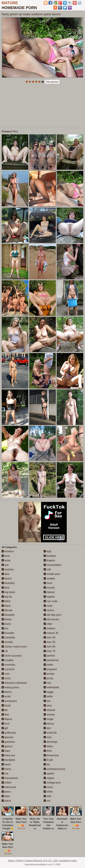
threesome (51, 755)
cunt (6, 674)
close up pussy (12, 656)
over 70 (49, 651)
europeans (9, 701)
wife (47, 796)
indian (7, 783)
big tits (7, 597)
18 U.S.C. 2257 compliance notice (60, 861)
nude (48, 606)
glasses (8, 737)
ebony (7, 692)
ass (5, 565)
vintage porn (52, 783)
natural (49, 592)
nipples (49, 597)
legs (48, 551)
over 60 (49, 647)
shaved (49, 710)
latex (6, 796)
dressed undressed (14, 683)
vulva (48, 787)
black (6, 606)
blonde (7, 610)
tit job (48, 760)
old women (51, 619)
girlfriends (9, 733)
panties (49, 656)
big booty (8, 592)
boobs (7, 619)
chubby (7, 642)
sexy (48, 705)
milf (47, 569)
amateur (8, 551)
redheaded (51, 687)
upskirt (49, 774)
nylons (49, 610)
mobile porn (52, 574)
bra (5, 628)
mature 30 (51, 633)
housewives (10, 778)
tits (47, 764)
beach (7, 579)
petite (48, 665)
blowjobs (8, 615)
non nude (50, 601)
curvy (6, 678)
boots (6, 624)
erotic (6, 696)
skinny (49, 724)
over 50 (49, 642)
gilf (5, 728)
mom (48, 583)
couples (8, 660)
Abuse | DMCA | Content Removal (25, 861)
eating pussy (10, 687)
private (49, 674)
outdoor (50, 628)
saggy (49, 692)
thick (48, 751)
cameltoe (8, 637)
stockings (50, 742)
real (47, 683)
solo (48, 737)
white (48, 792)
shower (49, 715)
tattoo (48, 746)
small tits (50, 733)
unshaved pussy (54, 769)
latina (6, 801)
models (49, 579)
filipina (7, 719)
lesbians (50, 556)
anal (6, 556)
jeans (6, 792)
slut (47, 728)
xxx (47, 801)
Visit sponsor (52, 82)
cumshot (8, 669)
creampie (8, 665)
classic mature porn (14, 647)
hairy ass (8, 755)
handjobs (8, 760)
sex (47, 701)
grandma (8, 742)
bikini (6, 601)
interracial (9, 787)
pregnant (50, 669)
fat (5, 710)
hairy (6, 751)
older (48, 624)
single (48, 719)
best (6, 588)
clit (5, 651)
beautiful (8, 583)
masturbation (53, 565)
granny (7, 746)
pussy (48, 678)
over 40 (49, 637)
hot (5, 774)
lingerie (49, 560)
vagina (49, 778)
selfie (48, 696)
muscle (49, 588)
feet (5, 715)
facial (6, 705)
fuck (5, 724)
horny (6, 769)
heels (6, 764)
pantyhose (51, 660)
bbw (5, 574)
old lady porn (53, 615)
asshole (8, 569)
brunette (8, 633)
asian (6, 560)
